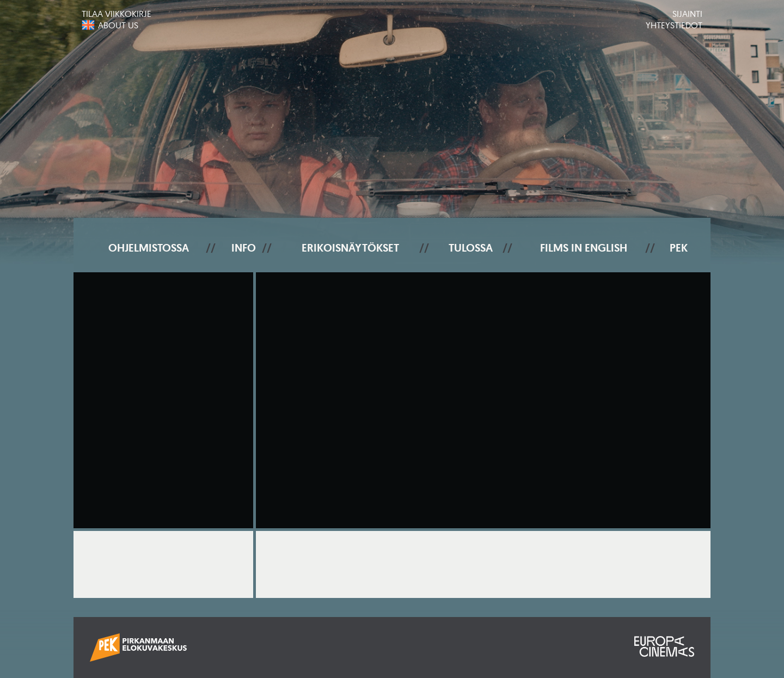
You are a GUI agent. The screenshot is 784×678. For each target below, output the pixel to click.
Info (244, 248)
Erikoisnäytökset (350, 248)
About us (118, 25)
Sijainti (687, 14)
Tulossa (471, 248)
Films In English (584, 248)
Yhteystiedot (674, 25)
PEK (679, 248)
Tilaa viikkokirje (117, 14)
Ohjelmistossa (149, 248)
